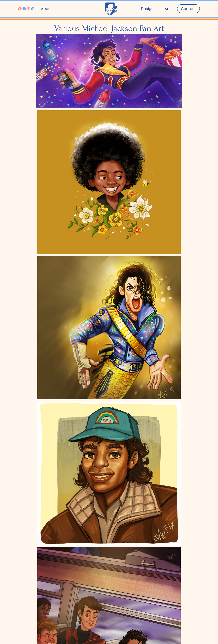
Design (147, 9)
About (46, 9)
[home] (111, 9)
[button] (167, 9)
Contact (188, 9)
